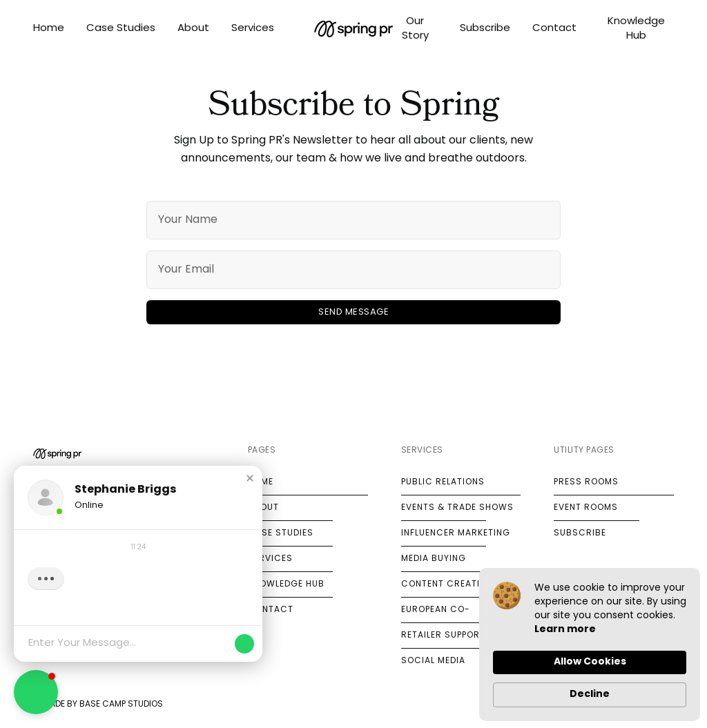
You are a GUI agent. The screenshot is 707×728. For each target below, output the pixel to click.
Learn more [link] (565, 630)
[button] (250, 478)
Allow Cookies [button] (590, 662)
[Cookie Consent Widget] (590, 645)
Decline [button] (590, 695)
